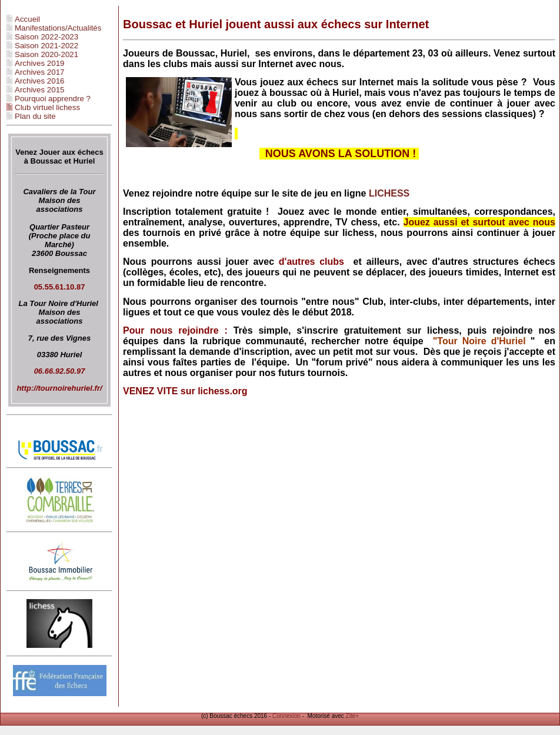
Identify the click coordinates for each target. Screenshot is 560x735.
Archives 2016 (39, 81)
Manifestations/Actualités (58, 28)
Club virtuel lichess (47, 107)
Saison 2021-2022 (46, 46)
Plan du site (35, 116)
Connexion (286, 716)
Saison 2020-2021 (46, 54)
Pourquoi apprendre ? (53, 99)
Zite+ (353, 716)
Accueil (27, 19)
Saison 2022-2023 (46, 37)
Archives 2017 (39, 72)
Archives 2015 (39, 90)
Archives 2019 (39, 63)
